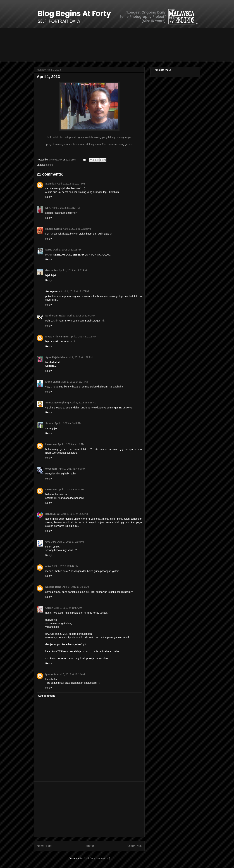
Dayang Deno (53, 587)
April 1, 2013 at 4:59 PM (72, 469)
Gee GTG (51, 542)
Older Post (135, 846)
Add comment (46, 696)
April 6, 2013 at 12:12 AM (71, 674)
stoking (49, 165)
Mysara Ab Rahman (57, 337)
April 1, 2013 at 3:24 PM (74, 382)
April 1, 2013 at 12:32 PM (73, 270)
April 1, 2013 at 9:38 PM (71, 542)
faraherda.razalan (56, 316)
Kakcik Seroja (54, 229)
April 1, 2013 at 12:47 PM (75, 291)
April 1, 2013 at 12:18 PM (77, 229)
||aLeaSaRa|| (53, 514)
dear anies (52, 270)
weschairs (51, 469)
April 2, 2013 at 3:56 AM (76, 587)
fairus (49, 250)
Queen (49, 608)
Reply (49, 197)
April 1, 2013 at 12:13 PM (66, 208)
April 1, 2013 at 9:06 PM (75, 514)
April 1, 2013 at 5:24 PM (71, 489)
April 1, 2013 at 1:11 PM (83, 337)
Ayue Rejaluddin (55, 357)
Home (90, 846)
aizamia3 (51, 184)
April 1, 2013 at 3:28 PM (83, 403)
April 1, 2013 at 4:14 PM (71, 444)
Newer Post (45, 846)
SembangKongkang (57, 403)
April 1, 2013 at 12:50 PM (81, 316)
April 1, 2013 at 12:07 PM (71, 184)
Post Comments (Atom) (97, 858)
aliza (48, 566)
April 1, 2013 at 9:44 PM (65, 566)
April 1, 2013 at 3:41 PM (68, 423)
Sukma (49, 423)
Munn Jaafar (53, 382)
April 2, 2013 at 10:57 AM (68, 608)
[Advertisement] (89, 809)
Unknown (51, 444)
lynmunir (51, 674)
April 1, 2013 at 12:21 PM (67, 250)
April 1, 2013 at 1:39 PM (79, 357)
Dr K (48, 208)
